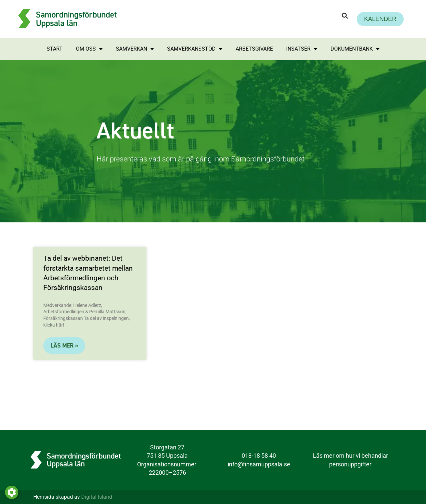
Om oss (89, 49)
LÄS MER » (64, 346)
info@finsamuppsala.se (259, 464)
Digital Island (97, 497)
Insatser (302, 49)
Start (55, 49)
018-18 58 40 (259, 456)
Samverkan (135, 49)
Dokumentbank (355, 49)
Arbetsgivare (254, 49)
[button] (345, 16)
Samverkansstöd (195, 49)
